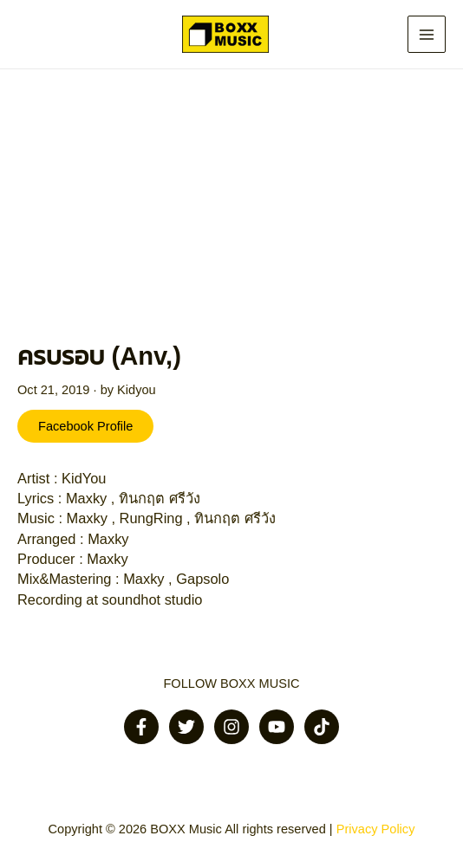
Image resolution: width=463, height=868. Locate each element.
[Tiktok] (322, 727)
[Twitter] (186, 727)
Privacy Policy (376, 829)
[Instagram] (231, 727)
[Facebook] (141, 727)
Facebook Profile (85, 426)
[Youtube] (277, 727)
